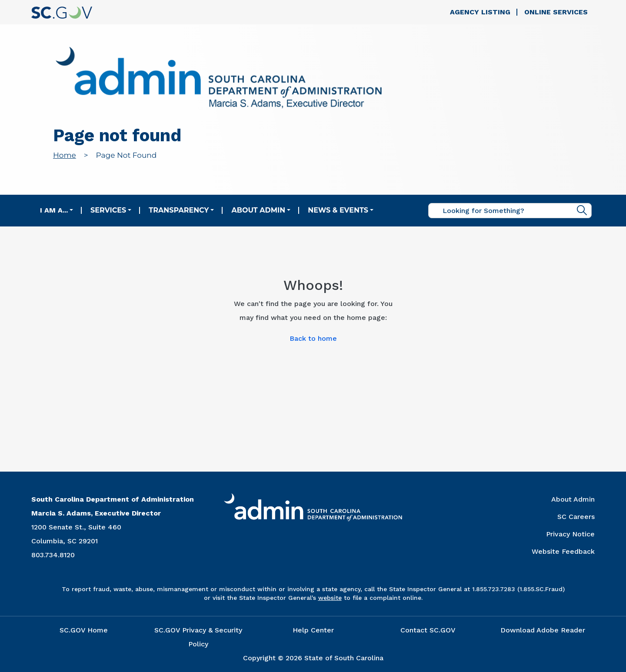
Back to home (313, 338)
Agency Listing (480, 12)
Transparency (179, 210)
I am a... (54, 210)
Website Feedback (563, 551)
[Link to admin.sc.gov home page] (219, 79)
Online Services (556, 12)
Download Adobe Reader (543, 630)
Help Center (313, 630)
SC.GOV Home (84, 630)
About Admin (258, 210)
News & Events (338, 210)
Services (108, 210)
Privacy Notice (570, 534)
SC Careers (576, 517)
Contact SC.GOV (428, 630)
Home (65, 155)
